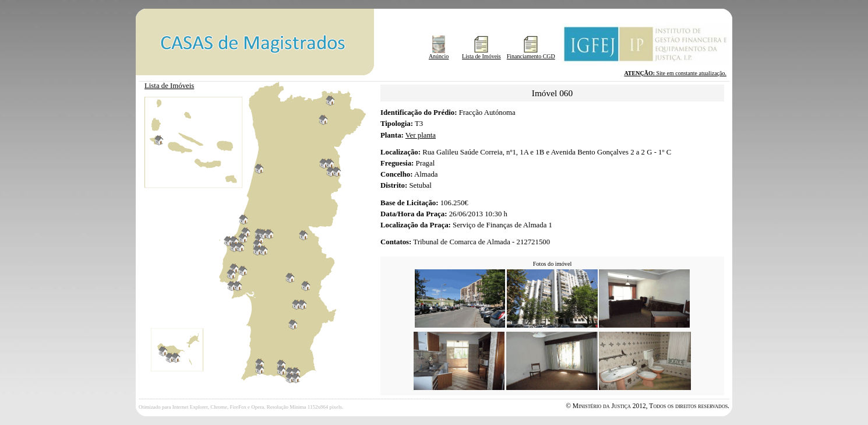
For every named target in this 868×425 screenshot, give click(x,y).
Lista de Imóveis (481, 54)
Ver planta (421, 135)
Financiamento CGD (531, 54)
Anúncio (439, 54)
